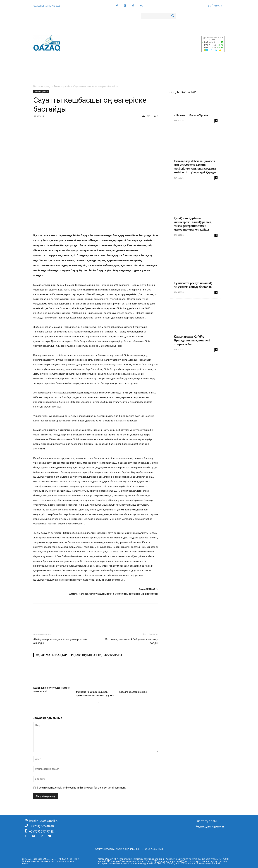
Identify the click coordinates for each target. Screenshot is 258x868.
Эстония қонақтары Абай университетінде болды (132, 641)
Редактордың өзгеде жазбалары (96, 655)
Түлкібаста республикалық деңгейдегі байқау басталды (193, 285)
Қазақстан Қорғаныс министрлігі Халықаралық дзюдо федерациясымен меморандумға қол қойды (193, 224)
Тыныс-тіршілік (62, 86)
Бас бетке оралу (42, 86)
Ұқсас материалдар (51, 655)
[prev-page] (92, 703)
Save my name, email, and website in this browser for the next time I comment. (82, 788)
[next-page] (98, 703)
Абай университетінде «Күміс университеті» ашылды (60, 641)
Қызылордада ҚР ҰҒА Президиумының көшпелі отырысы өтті (192, 340)
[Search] (173, 16)
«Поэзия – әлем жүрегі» (191, 115)
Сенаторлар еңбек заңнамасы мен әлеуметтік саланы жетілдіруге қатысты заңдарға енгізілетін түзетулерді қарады (195, 167)
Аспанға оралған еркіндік (133, 692)
